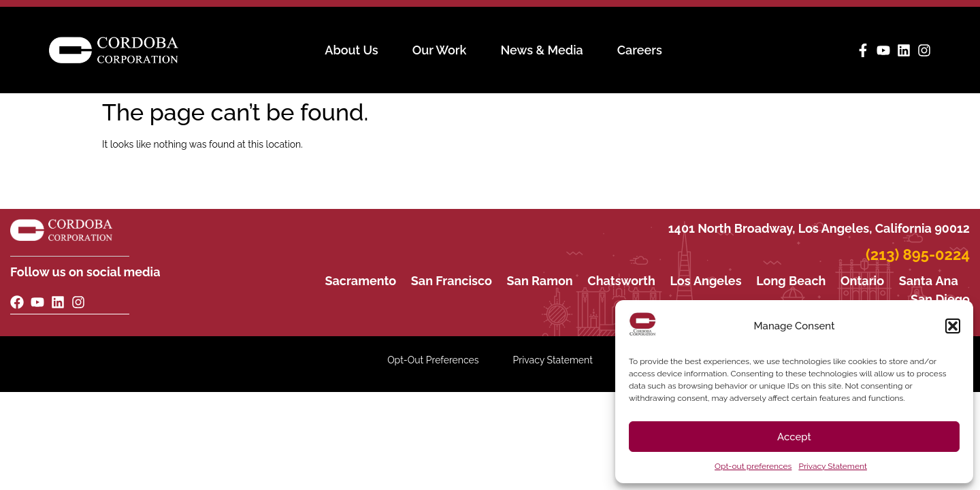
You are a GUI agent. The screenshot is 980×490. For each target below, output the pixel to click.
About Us (351, 50)
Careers (640, 50)
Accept (794, 437)
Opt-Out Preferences (433, 360)
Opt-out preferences (753, 466)
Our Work (440, 50)
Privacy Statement (832, 466)
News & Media (541, 50)
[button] (953, 326)
